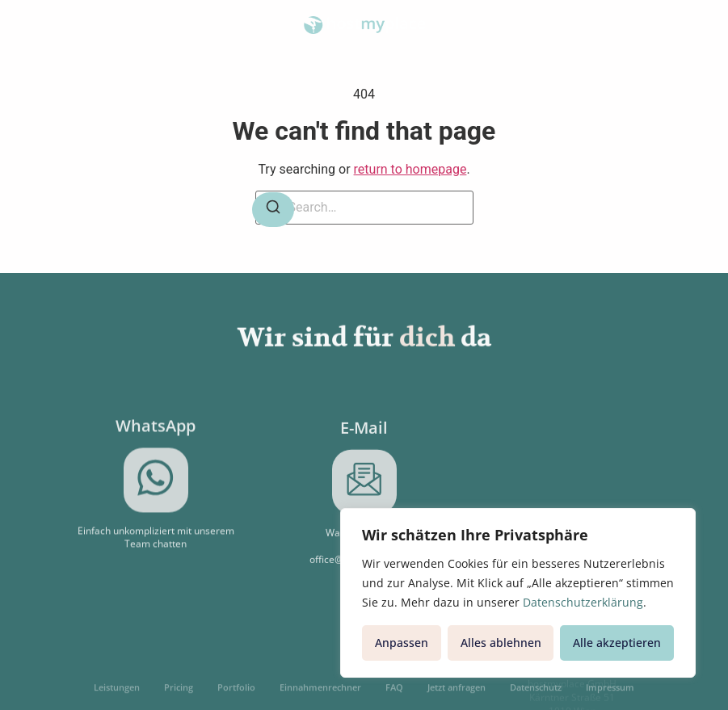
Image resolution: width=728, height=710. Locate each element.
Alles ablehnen (501, 643)
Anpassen (402, 643)
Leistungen (117, 693)
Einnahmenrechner (320, 693)
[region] (518, 593)
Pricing (179, 693)
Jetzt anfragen (457, 693)
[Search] (273, 210)
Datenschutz (536, 693)
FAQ (394, 693)
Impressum (610, 693)
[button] (38, 25)
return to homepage (410, 169)
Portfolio (236, 693)
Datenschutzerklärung (583, 602)
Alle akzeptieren (617, 643)
